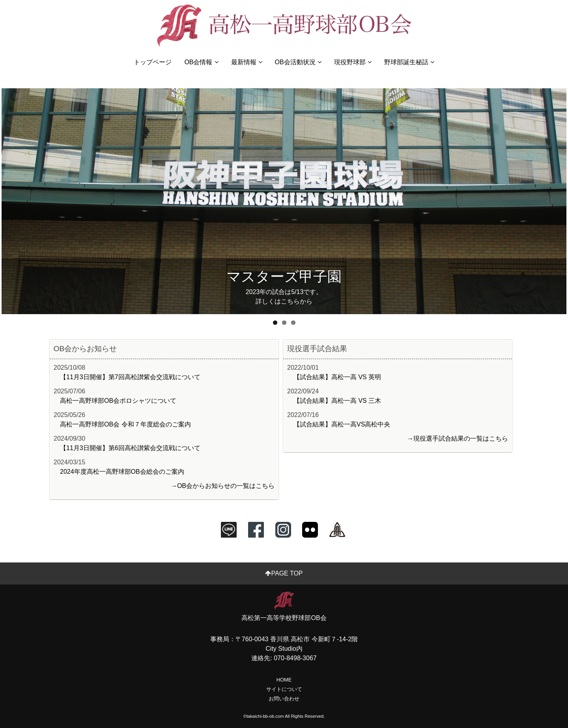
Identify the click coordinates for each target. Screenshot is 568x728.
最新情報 (247, 62)
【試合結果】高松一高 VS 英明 (337, 377)
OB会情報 (201, 62)
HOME (284, 680)
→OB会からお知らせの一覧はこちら (223, 486)
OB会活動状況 (298, 62)
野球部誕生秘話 (409, 62)
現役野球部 (353, 62)
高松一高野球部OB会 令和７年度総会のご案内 (125, 424)
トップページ (153, 62)
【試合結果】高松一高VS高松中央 (342, 424)
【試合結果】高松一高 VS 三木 (337, 401)
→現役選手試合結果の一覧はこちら (458, 438)
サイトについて (284, 689)
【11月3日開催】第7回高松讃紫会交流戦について (130, 377)
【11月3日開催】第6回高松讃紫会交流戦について (130, 448)
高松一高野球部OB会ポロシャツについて (118, 401)
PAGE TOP (284, 573)
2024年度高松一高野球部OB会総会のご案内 (122, 472)
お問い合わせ (284, 699)
